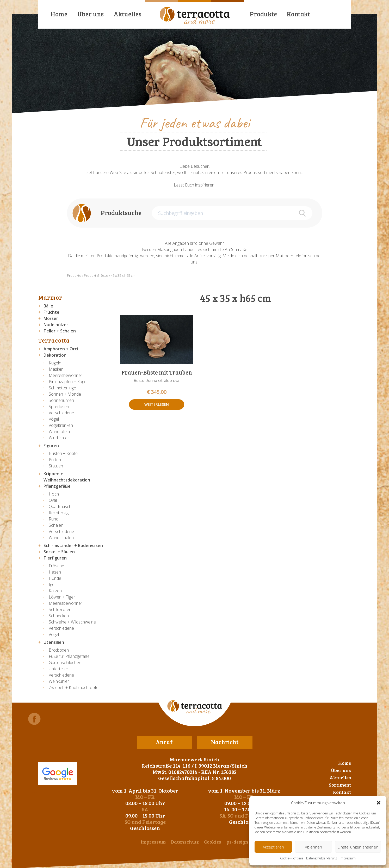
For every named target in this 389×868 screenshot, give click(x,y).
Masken (56, 369)
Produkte (263, 14)
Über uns (91, 14)
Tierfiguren (55, 558)
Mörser (51, 318)
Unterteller (58, 669)
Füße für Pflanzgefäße (69, 656)
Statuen (56, 466)
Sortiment (340, 785)
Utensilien (54, 642)
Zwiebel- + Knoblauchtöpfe (74, 687)
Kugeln (55, 363)
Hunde (55, 578)
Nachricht (225, 742)
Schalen (56, 525)
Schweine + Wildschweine (72, 622)
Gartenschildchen (65, 663)
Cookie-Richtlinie (292, 858)
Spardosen (59, 407)
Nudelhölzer (56, 325)
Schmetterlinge (62, 388)
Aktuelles (128, 14)
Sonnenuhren (61, 400)
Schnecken (59, 616)
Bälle (48, 306)
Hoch (54, 494)
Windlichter (59, 438)
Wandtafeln (59, 432)
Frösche (56, 566)
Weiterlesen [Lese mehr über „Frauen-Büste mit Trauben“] (157, 404)
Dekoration (55, 355)
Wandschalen (61, 538)
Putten (55, 460)
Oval (53, 500)
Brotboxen (59, 650)
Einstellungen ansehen (358, 847)
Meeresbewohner (66, 375)
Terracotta (54, 340)
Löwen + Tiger (62, 597)
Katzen (55, 591)
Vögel (54, 419)
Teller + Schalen (60, 331)
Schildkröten (60, 609)
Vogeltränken (61, 425)
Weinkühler (59, 681)
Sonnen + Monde (65, 394)
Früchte (51, 312)
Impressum (348, 858)
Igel (52, 584)
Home (59, 14)
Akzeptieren (273, 847)
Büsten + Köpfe (63, 453)
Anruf (164, 742)
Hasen (55, 572)
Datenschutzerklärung (322, 858)
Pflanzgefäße (57, 486)
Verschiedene (61, 413)
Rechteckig (59, 513)
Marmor (50, 297)
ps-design (237, 842)
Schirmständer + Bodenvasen (73, 545)
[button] (379, 803)
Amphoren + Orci (61, 349)
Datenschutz (185, 842)
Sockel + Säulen (59, 552)
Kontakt (298, 14)
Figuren (51, 446)
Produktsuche (121, 213)
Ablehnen (313, 847)
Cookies (213, 842)
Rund (54, 519)
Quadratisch (60, 506)
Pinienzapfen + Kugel (68, 382)
